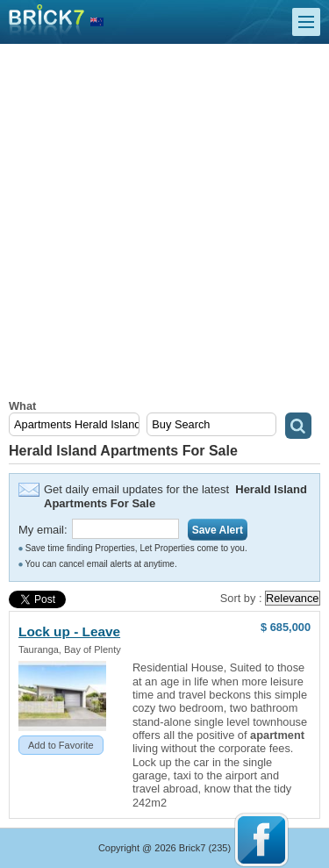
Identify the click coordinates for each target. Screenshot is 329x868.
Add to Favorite (61, 745)
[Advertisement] (164, 226)
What (22, 406)
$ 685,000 (286, 627)
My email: (43, 530)
